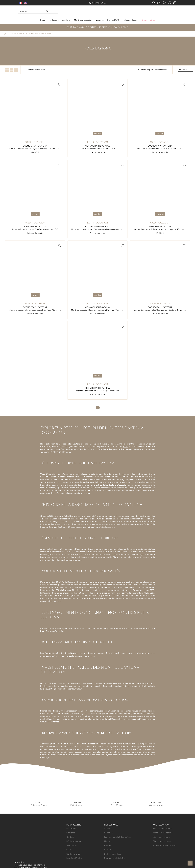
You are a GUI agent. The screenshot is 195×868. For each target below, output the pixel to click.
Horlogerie (54, 20)
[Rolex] (177, 11)
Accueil (5, 34)
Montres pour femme (163, 858)
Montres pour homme (163, 862)
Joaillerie (66, 20)
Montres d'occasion (83, 20)
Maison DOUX (114, 20)
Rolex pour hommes (126, 549)
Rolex (43, 20)
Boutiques (71, 858)
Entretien (108, 862)
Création (108, 858)
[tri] (185, 70)
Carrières (71, 862)
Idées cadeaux (130, 20)
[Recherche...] (30, 11)
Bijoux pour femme (162, 866)
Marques (100, 20)
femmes (57, 601)
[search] (49, 11)
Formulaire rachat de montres (118, 866)
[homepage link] (97, 11)
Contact (70, 866)
